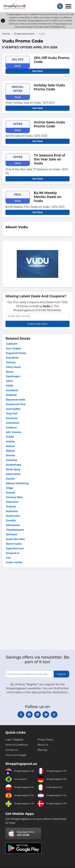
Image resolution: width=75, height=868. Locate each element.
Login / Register (14, 740)
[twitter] (21, 715)
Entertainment (24, 34)
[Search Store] (60, 6)
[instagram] (54, 715)
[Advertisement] (37, 609)
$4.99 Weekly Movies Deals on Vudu (48, 197)
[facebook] (29, 715)
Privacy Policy (45, 740)
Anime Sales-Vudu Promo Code (50, 124)
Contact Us (12, 750)
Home (6, 34)
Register (62, 674)
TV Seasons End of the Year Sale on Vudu (49, 159)
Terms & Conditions (17, 745)
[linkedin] (37, 715)
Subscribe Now (37, 324)
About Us (43, 745)
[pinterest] (46, 715)
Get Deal (38, 71)
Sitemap (42, 750)
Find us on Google (16, 755)
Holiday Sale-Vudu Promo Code (50, 87)
